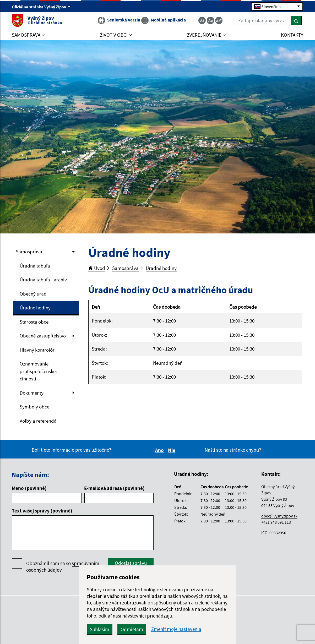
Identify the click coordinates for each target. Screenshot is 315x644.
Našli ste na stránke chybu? (233, 450)
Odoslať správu (131, 563)
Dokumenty (32, 393)
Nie (172, 450)
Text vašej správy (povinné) (42, 511)
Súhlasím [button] (100, 629)
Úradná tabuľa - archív (43, 280)
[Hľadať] (297, 20)
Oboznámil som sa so (63, 567)
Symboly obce (34, 407)
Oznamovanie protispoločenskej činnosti (38, 371)
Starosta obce (34, 322)
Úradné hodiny (35, 308)
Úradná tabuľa (35, 266)
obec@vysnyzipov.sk (279, 516)
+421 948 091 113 (276, 522)
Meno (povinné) (29, 488)
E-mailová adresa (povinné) (114, 488)
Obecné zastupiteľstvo (43, 336)
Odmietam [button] (132, 629)
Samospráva (29, 252)
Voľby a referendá (38, 421)
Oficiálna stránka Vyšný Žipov (41, 7)
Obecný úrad (33, 294)
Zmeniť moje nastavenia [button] (176, 629)
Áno (160, 450)
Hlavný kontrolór (37, 350)
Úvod (97, 268)
